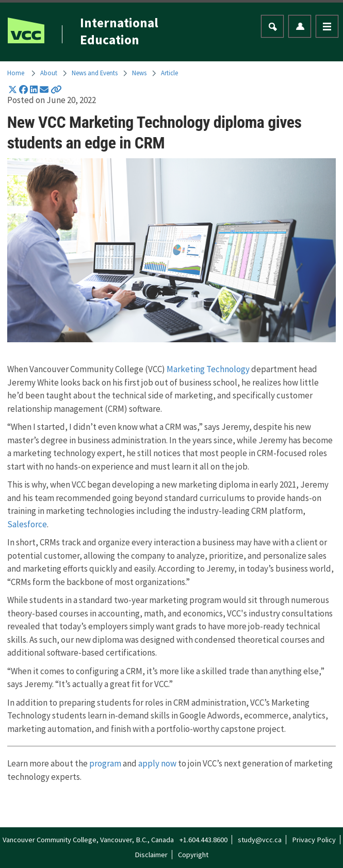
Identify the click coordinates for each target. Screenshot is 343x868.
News (139, 73)
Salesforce (27, 524)
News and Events (95, 73)
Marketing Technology (208, 369)
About (49, 73)
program (105, 763)
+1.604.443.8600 (203, 840)
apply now (157, 763)
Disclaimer (151, 855)
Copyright (193, 855)
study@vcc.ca (260, 840)
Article (169, 73)
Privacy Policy (314, 840)
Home (16, 73)
